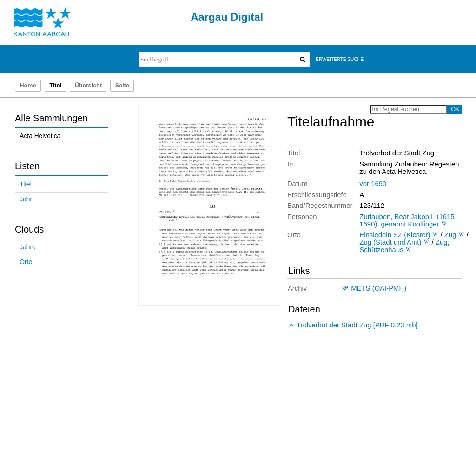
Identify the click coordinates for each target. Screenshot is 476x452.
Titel (25, 184)
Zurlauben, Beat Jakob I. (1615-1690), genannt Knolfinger (408, 220)
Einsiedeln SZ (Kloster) (395, 235)
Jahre (27, 247)
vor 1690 (373, 184)
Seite (122, 86)
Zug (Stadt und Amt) (390, 242)
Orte (26, 262)
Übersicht (88, 86)
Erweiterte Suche (340, 59)
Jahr (26, 199)
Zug (450, 235)
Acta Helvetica (40, 136)
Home (28, 86)
